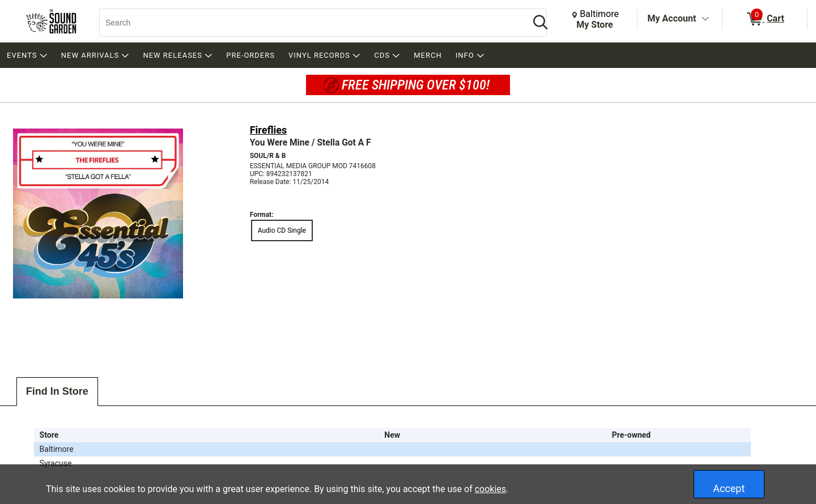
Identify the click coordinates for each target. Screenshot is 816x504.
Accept (729, 488)
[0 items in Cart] (765, 19)
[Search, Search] (309, 23)
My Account (672, 18)
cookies (490, 489)
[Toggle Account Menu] (705, 19)
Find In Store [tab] (57, 391)
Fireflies (269, 130)
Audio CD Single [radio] (282, 230)
